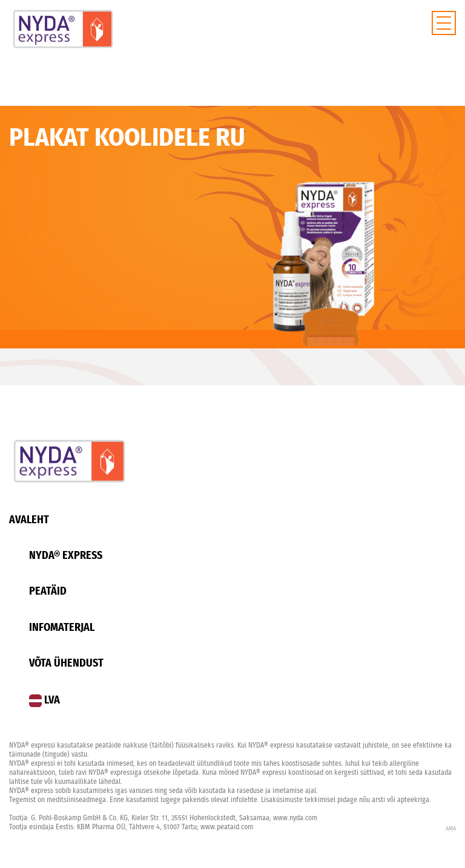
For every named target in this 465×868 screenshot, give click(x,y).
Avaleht (29, 520)
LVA (45, 701)
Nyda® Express (66, 556)
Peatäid (48, 592)
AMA (451, 829)
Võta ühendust (66, 664)
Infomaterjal (62, 628)
